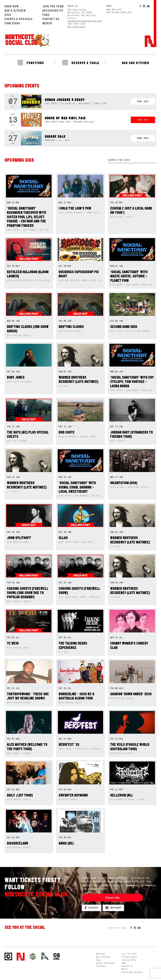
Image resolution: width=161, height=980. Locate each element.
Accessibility (53, 11)
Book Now (12, 6)
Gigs (8, 15)
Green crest (33, 956)
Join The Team (53, 6)
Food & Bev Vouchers (132, 972)
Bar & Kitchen (15, 11)
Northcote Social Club (27, 40)
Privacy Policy (129, 957)
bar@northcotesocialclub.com (85, 21)
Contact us (51, 19)
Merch (47, 23)
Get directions (76, 27)
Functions (12, 23)
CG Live (57, 957)
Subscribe (112, 898)
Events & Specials (19, 19)
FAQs (46, 15)
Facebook (91, 908)
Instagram (113, 908)
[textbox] (132, 160)
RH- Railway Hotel (45, 956)
